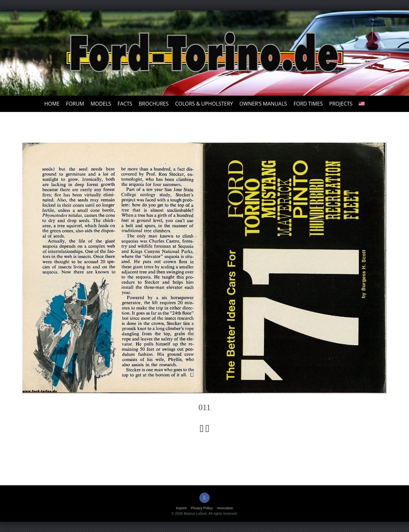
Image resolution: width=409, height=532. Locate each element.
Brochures (154, 104)
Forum (75, 104)
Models (101, 104)
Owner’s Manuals (263, 104)
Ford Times (308, 104)
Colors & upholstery (204, 104)
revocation (225, 508)
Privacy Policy (202, 508)
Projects (341, 104)
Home (52, 104)
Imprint (181, 508)
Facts (125, 104)
